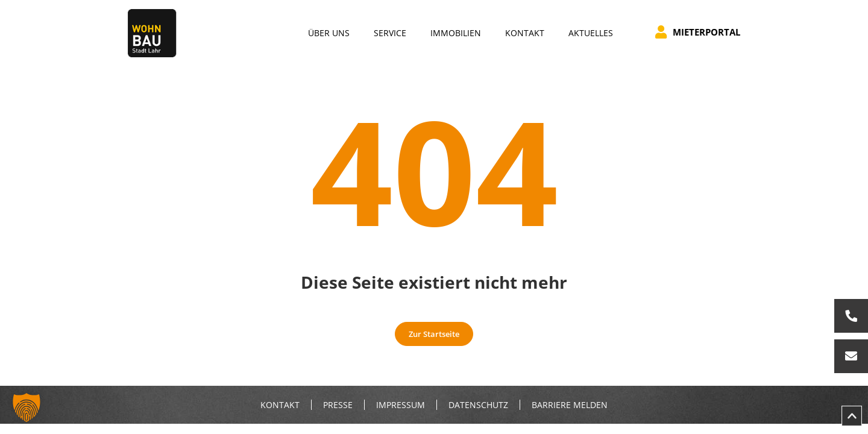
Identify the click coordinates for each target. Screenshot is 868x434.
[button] (27, 407)
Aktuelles (591, 33)
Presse (338, 405)
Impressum (401, 405)
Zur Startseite (434, 334)
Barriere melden (570, 405)
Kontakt (280, 405)
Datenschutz (478, 405)
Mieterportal (698, 32)
